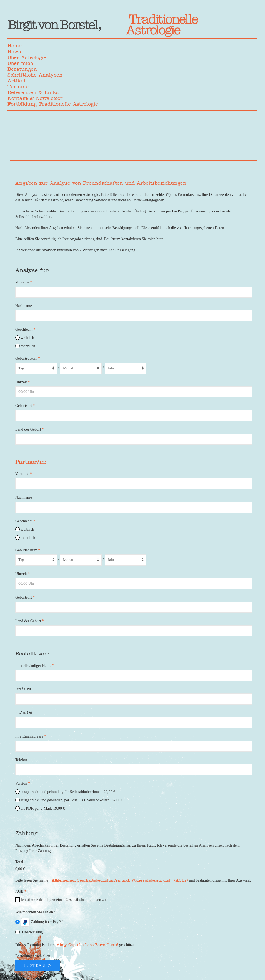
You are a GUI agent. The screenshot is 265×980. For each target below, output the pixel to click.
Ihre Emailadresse (31, 736)
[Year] (126, 368)
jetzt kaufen (38, 966)
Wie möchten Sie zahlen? (35, 912)
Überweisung (29, 932)
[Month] (81, 368)
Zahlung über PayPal (39, 922)
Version (23, 783)
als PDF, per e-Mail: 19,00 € (40, 808)
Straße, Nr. (24, 689)
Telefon (21, 760)
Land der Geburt (30, 429)
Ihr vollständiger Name (35, 666)
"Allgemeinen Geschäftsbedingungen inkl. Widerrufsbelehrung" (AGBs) (119, 880)
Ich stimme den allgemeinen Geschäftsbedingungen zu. (61, 900)
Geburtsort (25, 406)
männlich (25, 346)
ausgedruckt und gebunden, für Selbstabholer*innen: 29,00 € (65, 792)
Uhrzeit (22, 382)
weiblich (25, 338)
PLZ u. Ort (24, 713)
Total (19, 862)
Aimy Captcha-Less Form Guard (87, 945)
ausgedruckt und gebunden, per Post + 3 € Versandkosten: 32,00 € (69, 800)
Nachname (24, 306)
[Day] (36, 368)
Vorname (24, 282)
